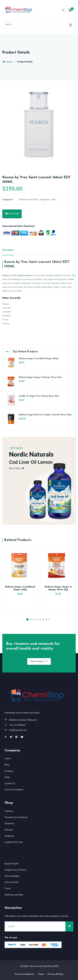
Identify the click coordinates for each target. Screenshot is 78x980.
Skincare (9, 830)
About (8, 759)
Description (8, 250)
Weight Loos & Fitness (15, 870)
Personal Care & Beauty (16, 817)
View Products (39, 661)
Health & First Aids (14, 842)
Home (7, 62)
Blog (7, 765)
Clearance (9, 823)
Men (54, 200)
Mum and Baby (12, 876)
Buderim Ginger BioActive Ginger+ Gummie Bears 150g (45, 415)
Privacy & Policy (56, 974)
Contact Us (10, 783)
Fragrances (45, 200)
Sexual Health (11, 864)
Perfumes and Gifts (28, 200)
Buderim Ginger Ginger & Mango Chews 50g (40, 377)
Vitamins (9, 811)
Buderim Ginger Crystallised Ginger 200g (38, 359)
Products (9, 771)
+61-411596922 (17, 725)
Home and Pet (12, 882)
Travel (8, 888)
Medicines (9, 836)
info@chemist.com (18, 730)
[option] (39, 127)
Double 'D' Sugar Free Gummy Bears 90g (39, 396)
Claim (41, 974)
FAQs (7, 777)
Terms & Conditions (14, 790)
